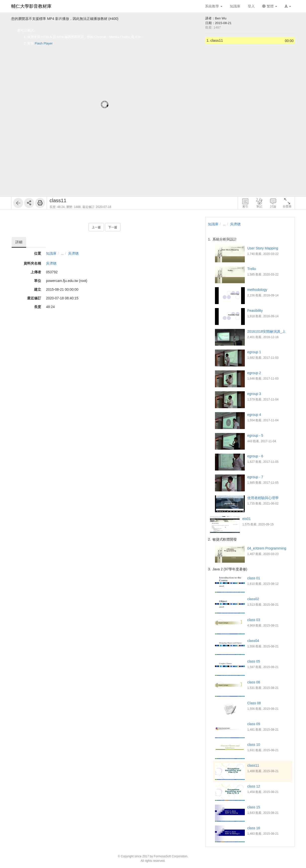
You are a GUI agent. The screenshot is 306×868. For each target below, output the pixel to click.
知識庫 (51, 253)
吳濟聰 (73, 253)
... (62, 253)
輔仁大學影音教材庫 (31, 6)
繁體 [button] (270, 6)
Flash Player (44, 43)
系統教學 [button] (214, 6)
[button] (288, 6)
